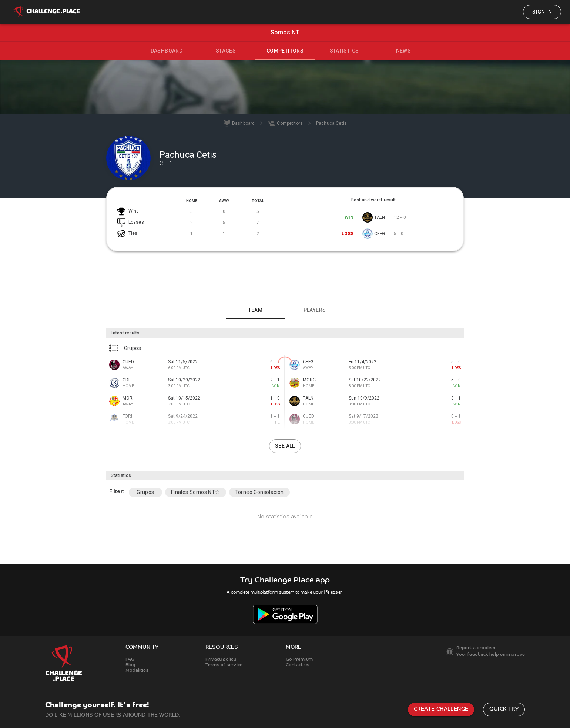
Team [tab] (256, 310)
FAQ (130, 659)
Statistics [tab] (344, 51)
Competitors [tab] (285, 51)
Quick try (504, 709)
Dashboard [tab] (167, 51)
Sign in (542, 12)
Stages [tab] (226, 51)
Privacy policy (221, 659)
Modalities (137, 671)
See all (285, 446)
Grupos (145, 492)
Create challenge (441, 709)
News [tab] (404, 51)
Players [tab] (315, 310)
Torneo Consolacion (259, 492)
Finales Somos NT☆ (196, 492)
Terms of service (224, 665)
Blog (130, 665)
